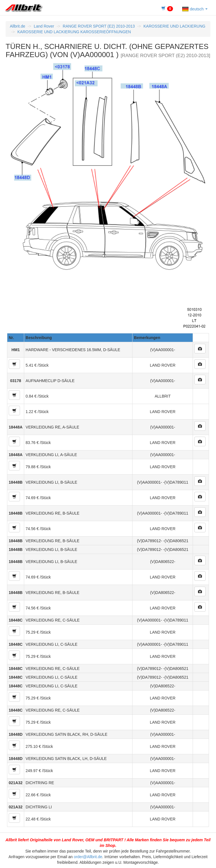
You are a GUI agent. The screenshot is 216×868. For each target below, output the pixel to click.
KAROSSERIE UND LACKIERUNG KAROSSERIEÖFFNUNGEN (74, 32)
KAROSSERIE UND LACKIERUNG (174, 26)
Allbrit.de (17, 26)
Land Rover (44, 26)
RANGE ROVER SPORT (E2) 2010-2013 (99, 26)
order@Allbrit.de (88, 857)
